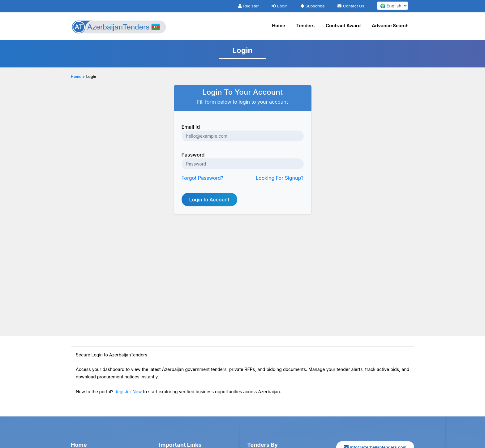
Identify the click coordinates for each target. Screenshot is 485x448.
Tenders (305, 26)
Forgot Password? (203, 178)
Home (279, 26)
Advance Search (390, 26)
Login (280, 6)
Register (248, 6)
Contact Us (351, 6)
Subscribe (313, 6)
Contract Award (343, 26)
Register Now (128, 392)
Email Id (191, 127)
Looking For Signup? (280, 178)
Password (193, 155)
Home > (78, 77)
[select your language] (393, 6)
